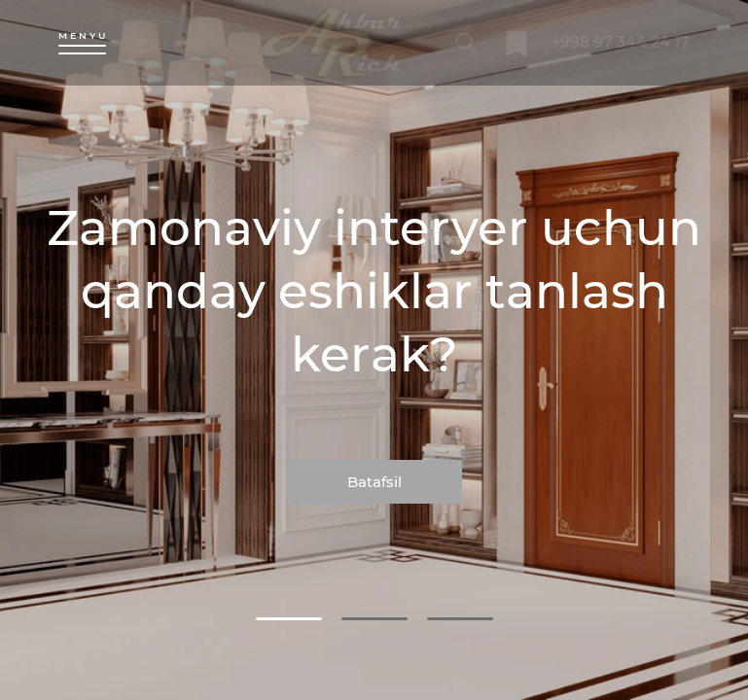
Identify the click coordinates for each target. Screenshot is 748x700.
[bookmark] (516, 43)
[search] (466, 43)
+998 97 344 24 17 (621, 42)
